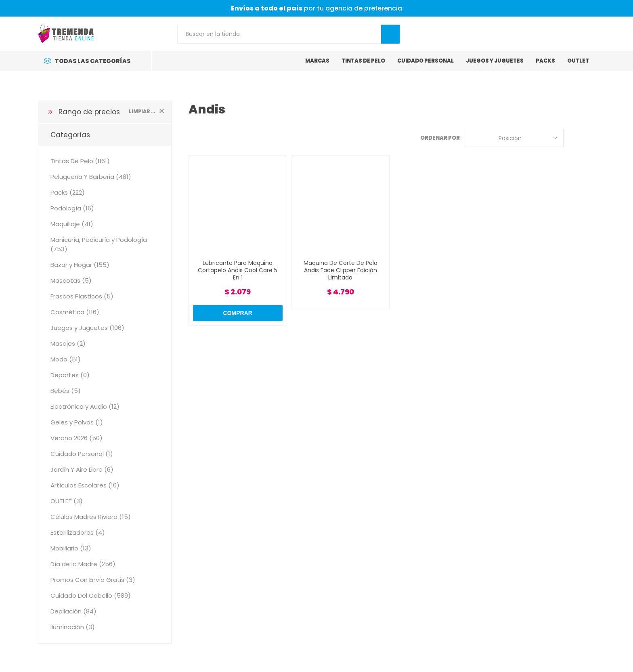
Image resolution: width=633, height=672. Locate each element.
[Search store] (279, 34)
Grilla (574, 138)
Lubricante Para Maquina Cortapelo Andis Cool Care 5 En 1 (238, 270)
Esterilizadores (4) (78, 532)
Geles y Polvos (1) (77, 422)
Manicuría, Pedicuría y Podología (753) (99, 244)
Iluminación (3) (73, 627)
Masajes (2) (68, 343)
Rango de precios (89, 112)
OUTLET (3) (67, 501)
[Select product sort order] (514, 138)
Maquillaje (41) (72, 224)
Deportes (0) (70, 375)
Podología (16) (72, 208)
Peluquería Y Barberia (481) (91, 177)
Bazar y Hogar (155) (80, 265)
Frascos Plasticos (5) (82, 296)
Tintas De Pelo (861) (80, 161)
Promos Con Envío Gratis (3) (93, 580)
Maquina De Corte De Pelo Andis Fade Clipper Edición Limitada (341, 270)
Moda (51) (66, 359)
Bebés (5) (66, 391)
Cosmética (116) (75, 312)
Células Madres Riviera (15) (91, 517)
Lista (589, 138)
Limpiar (161, 111)
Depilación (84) (73, 611)
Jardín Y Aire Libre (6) (82, 469)
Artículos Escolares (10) (85, 485)
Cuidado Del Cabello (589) (91, 595)
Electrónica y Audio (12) (85, 406)
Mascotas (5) (71, 280)
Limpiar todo (142, 111)
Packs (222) (68, 192)
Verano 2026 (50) (77, 438)
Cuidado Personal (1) (82, 454)
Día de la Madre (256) (83, 564)
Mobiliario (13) (71, 548)
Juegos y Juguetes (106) (87, 328)
